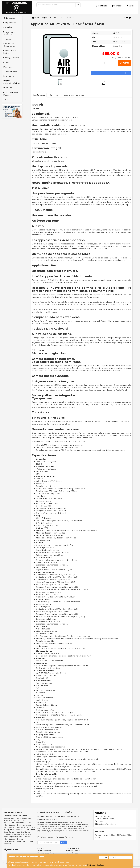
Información (54, 95)
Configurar (104, 857)
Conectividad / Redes (9, 52)
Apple (6, 100)
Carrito (131, 6)
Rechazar (113, 857)
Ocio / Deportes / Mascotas (11, 94)
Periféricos (8, 67)
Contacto (117, 6)
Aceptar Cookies (125, 857)
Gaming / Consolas (11, 58)
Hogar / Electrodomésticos (11, 82)
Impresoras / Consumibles (9, 45)
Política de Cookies (95, 865)
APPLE (116, 33)
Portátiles (8, 27)
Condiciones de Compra (46, 853)
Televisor (7, 39)
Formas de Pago (72, 853)
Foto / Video (8, 76)
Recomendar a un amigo (73, 95)
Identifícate (101, 6)
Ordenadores (9, 18)
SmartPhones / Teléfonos (10, 33)
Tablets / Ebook (10, 72)
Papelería (8, 88)
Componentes (10, 23)
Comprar (124, 63)
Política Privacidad (44, 851)
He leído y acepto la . (56, 837)
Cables (6, 62)
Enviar (63, 842)
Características (39, 95)
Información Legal (72, 848)
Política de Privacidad (55, 832)
